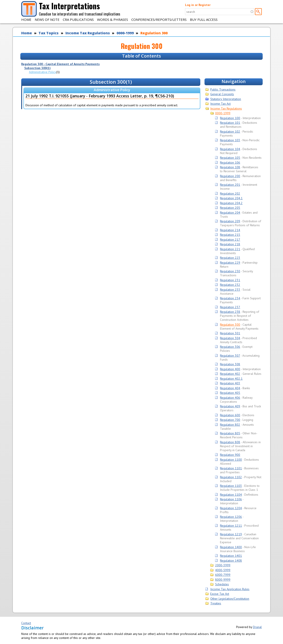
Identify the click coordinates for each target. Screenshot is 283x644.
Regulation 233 (230, 290)
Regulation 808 (230, 442)
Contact (26, 623)
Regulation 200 (230, 176)
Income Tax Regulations (88, 33)
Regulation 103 (230, 140)
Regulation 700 (230, 420)
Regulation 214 (230, 230)
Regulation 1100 (231, 460)
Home (26, 19)
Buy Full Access (204, 19)
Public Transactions (223, 89)
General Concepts (222, 94)
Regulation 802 (230, 425)
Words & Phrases (113, 19)
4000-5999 (223, 570)
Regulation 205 (230, 208)
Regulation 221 (230, 249)
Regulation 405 (230, 393)
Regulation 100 (230, 118)
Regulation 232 (230, 285)
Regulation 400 (230, 369)
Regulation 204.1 (231, 198)
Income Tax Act (220, 104)
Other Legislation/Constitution (230, 599)
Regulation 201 (230, 185)
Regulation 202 (230, 193)
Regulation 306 (230, 347)
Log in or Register (198, 5)
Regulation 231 (230, 280)
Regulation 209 (230, 221)
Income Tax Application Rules (230, 589)
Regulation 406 (230, 398)
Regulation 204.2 (231, 203)
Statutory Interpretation (226, 99)
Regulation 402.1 (231, 379)
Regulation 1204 (231, 508)
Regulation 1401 (231, 556)
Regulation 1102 (231, 477)
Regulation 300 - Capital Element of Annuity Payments (60, 64)
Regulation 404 (230, 388)
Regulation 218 (230, 244)
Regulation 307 (230, 356)
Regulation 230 (230, 271)
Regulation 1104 (231, 495)
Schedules (222, 584)
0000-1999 (125, 33)
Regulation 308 (230, 364)
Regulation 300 (154, 33)
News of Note (47, 19)
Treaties (216, 603)
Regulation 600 (230, 415)
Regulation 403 (230, 383)
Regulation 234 (230, 298)
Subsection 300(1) (37, 68)
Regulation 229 (230, 263)
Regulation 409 (230, 406)
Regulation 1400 (231, 547)
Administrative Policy (43, 72)
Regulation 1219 (231, 534)
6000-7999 (223, 575)
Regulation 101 (230, 123)
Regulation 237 (230, 307)
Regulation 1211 (231, 526)
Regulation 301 (230, 333)
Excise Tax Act (220, 594)
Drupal (257, 627)
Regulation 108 (230, 167)
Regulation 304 (230, 338)
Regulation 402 (230, 374)
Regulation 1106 (231, 499)
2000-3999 (223, 565)
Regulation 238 (230, 312)
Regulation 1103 (231, 486)
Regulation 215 (230, 235)
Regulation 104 (230, 149)
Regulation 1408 (231, 561)
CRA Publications (78, 19)
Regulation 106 (230, 162)
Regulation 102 (230, 132)
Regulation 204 (230, 213)
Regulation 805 (230, 433)
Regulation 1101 (231, 468)
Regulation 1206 (231, 517)
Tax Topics (49, 33)
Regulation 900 (230, 455)
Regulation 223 (230, 258)
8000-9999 (223, 580)
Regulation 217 (230, 240)
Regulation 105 (230, 158)
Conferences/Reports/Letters (159, 19)
